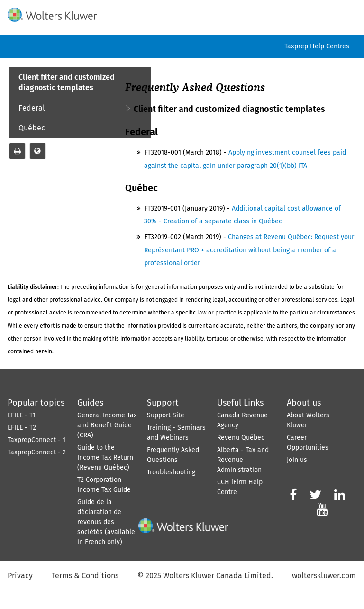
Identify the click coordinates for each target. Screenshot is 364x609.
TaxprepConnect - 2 (37, 452)
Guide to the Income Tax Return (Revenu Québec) (105, 457)
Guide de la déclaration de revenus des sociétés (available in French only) (106, 522)
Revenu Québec (241, 438)
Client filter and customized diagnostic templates (67, 82)
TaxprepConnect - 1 (36, 440)
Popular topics (36, 403)
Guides (90, 403)
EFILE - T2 (22, 428)
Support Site (166, 415)
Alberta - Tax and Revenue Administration (243, 460)
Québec (32, 128)
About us (304, 403)
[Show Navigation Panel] (351, 13)
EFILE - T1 (22, 415)
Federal (32, 108)
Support (163, 403)
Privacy (20, 576)
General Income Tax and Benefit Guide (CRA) (107, 425)
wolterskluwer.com (324, 576)
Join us (297, 460)
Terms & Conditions (85, 576)
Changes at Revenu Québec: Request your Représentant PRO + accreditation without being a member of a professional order (249, 250)
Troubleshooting (171, 472)
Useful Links (240, 403)
